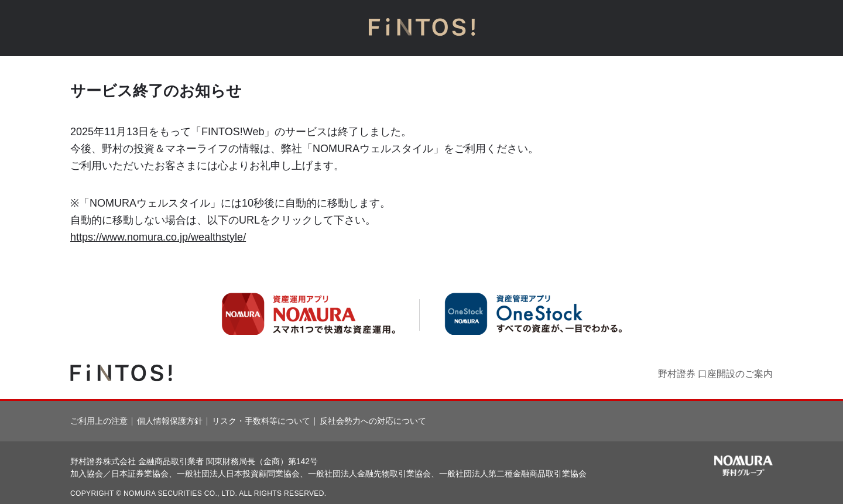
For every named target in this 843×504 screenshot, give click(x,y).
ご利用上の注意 (99, 421)
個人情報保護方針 (170, 421)
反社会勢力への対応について (373, 421)
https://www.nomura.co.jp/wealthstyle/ (158, 237)
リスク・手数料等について (261, 421)
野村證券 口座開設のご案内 (715, 374)
